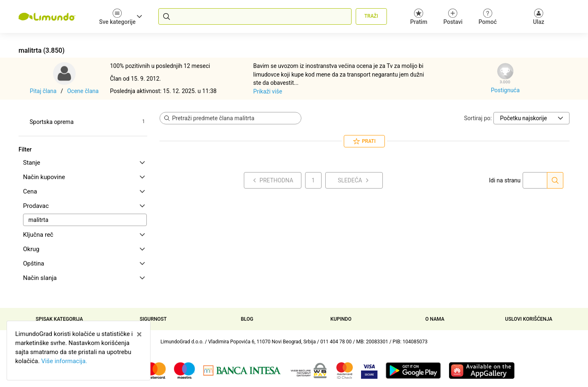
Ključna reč (84, 235)
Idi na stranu (505, 180)
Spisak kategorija (59, 319)
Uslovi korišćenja (529, 319)
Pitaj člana (43, 91)
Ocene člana (83, 91)
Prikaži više (268, 91)
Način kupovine (84, 177)
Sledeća (354, 180)
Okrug (84, 249)
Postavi (453, 17)
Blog (247, 319)
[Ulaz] (539, 16)
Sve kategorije (120, 17)
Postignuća (505, 90)
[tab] (83, 163)
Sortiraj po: (478, 118)
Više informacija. (64, 361)
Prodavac (84, 206)
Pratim (419, 17)
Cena (84, 191)
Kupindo (341, 319)
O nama (435, 319)
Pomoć (488, 17)
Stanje (84, 163)
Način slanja (84, 278)
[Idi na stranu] (555, 180)
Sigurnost (153, 319)
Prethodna (272, 180)
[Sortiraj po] (531, 118)
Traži (371, 16)
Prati (364, 141)
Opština (84, 263)
